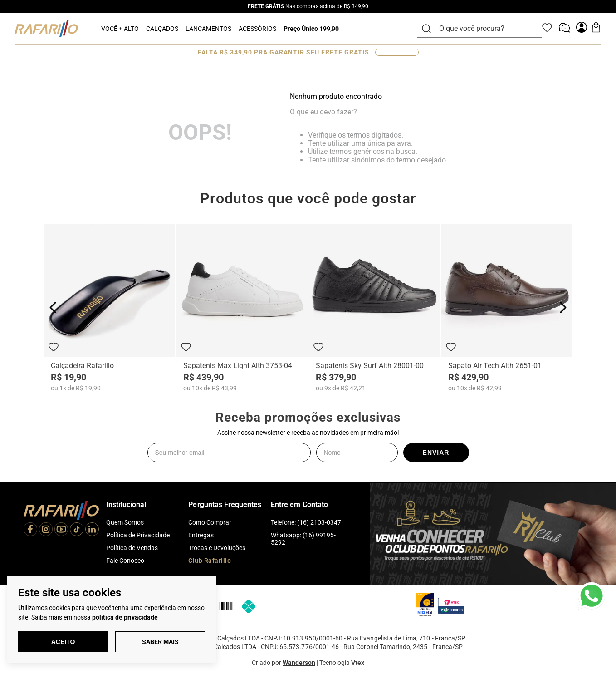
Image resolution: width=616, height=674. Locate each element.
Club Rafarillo (210, 561)
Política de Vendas (132, 548)
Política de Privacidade (138, 535)
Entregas (201, 535)
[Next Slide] (563, 308)
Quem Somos (125, 522)
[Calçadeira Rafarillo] (109, 309)
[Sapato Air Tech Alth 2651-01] (507, 309)
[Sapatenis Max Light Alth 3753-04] (242, 309)
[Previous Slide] (53, 308)
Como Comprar (210, 522)
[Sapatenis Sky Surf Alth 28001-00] (374, 309)
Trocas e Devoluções (217, 548)
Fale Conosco (125, 561)
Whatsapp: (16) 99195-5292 (303, 539)
